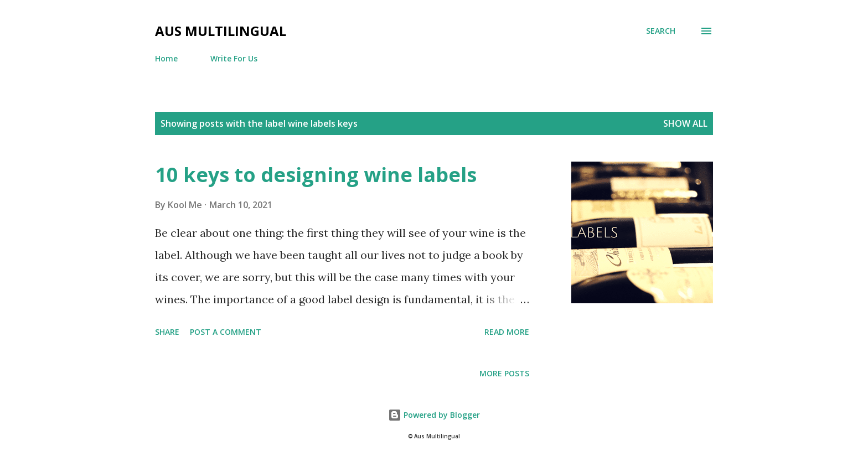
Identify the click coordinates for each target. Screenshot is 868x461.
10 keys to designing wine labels (316, 175)
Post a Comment (226, 332)
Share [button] (167, 332)
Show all (685, 123)
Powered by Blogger (434, 415)
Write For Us (234, 58)
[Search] (661, 31)
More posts (504, 373)
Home (166, 58)
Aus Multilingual (221, 31)
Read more (507, 332)
